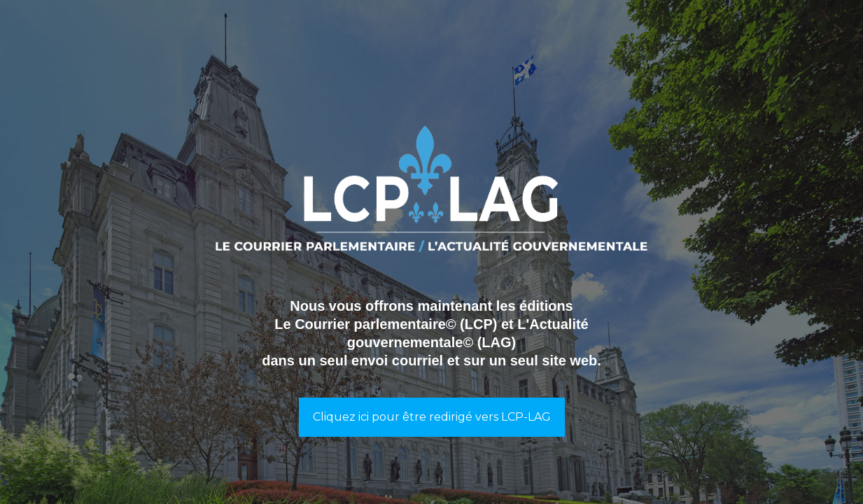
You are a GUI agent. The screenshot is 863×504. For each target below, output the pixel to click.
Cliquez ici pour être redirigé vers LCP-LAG (432, 417)
